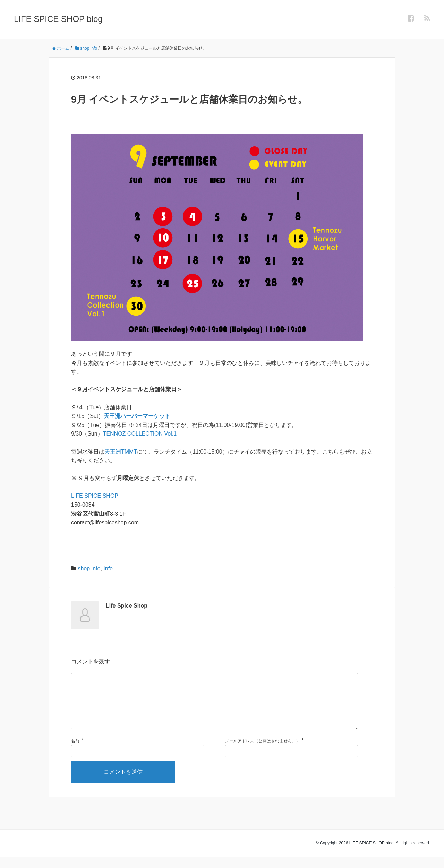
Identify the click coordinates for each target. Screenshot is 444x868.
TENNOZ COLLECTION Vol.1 (140, 434)
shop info (89, 569)
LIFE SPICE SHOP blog (58, 19)
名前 (75, 752)
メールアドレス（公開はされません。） (263, 752)
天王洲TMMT (121, 452)
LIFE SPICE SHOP (95, 496)
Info (108, 569)
